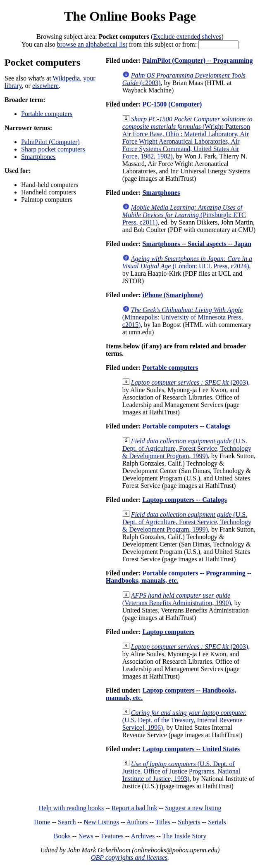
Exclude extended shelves (187, 37)
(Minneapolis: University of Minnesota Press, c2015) (183, 317)
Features (112, 836)
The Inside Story (185, 836)
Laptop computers (169, 632)
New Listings (101, 822)
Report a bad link (135, 808)
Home (42, 822)
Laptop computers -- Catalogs (185, 500)
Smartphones (38, 157)
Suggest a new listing (193, 808)
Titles (163, 822)
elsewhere (45, 86)
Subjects (189, 822)
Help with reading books (71, 808)
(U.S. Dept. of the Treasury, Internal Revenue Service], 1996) (185, 720)
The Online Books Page (130, 16)
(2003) (190, 382)
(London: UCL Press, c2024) (187, 262)
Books (62, 836)
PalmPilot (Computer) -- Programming (198, 60)
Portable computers (47, 114)
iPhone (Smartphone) (173, 295)
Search (67, 822)
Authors (137, 822)
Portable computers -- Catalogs (187, 426)
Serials (217, 822)
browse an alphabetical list (92, 44)
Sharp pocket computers (53, 149)
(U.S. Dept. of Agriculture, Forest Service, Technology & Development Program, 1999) (187, 448)
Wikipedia (66, 78)
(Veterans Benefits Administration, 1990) (177, 599)
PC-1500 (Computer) (172, 104)
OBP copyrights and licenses (129, 857)
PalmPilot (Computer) (50, 142)
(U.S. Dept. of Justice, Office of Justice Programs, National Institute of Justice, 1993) (181, 771)
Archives (143, 836)
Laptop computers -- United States (191, 749)
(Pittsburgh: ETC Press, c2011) (184, 215)
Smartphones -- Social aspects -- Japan (197, 244)
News (86, 836)
